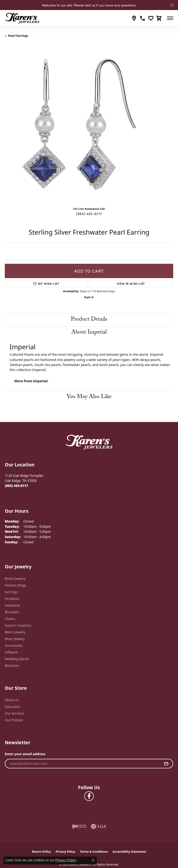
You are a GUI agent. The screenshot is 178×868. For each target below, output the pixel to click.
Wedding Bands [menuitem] (17, 659)
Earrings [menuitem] (11, 592)
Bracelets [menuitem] (12, 612)
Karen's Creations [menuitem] (18, 625)
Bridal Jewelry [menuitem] (15, 579)
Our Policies (14, 720)
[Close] (172, 5)
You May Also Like (89, 397)
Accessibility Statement (129, 852)
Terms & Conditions (94, 852)
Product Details (89, 320)
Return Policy (41, 852)
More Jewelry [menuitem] (15, 639)
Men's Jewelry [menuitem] (15, 632)
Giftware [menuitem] (11, 652)
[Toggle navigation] (170, 18)
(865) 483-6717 (89, 214)
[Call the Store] (17, 486)
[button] (151, 18)
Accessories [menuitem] (14, 645)
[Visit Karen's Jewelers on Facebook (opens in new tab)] (89, 796)
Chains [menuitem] (10, 619)
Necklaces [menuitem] (12, 605)
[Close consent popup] (93, 860)
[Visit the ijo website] (79, 826)
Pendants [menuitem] (12, 599)
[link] (134, 18)
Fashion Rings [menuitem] (15, 585)
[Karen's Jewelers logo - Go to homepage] (22, 18)
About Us (12, 700)
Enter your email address (25, 754)
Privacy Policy (66, 852)
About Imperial (89, 333)
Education (12, 707)
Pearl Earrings (18, 36)
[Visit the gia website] (99, 826)
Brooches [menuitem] (12, 666)
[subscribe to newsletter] (166, 764)
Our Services (14, 713)
